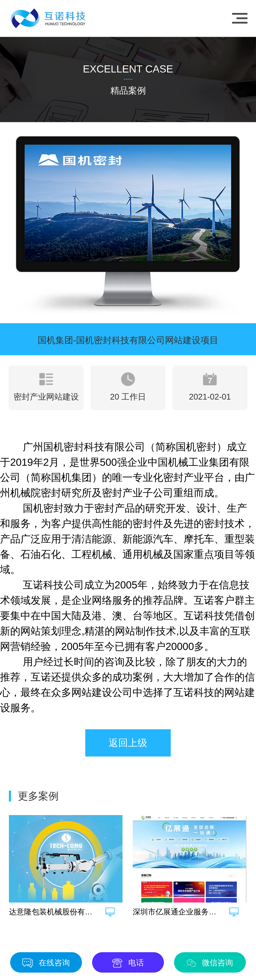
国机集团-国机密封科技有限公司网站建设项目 (128, 340)
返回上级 (128, 743)
